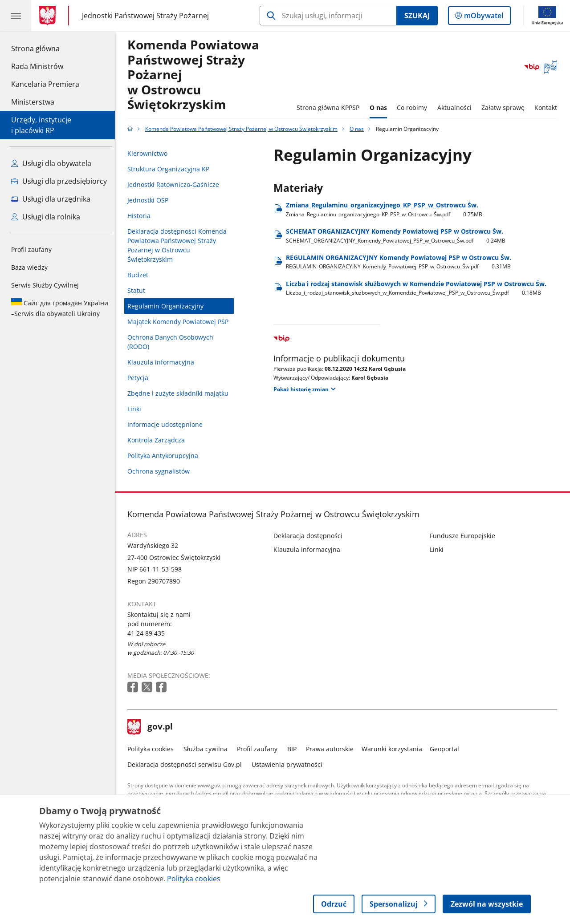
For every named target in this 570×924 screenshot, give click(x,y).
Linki (137, 409)
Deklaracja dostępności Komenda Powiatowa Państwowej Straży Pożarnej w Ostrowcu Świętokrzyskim (180, 245)
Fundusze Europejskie (465, 536)
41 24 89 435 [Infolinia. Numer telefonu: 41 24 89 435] (149, 633)
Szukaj (417, 16)
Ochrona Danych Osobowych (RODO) (173, 342)
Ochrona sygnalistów (161, 471)
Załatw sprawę (505, 107)
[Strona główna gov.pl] (49, 16)
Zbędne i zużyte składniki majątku (181, 393)
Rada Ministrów (37, 66)
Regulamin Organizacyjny (168, 306)
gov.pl (153, 727)
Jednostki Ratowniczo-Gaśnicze (176, 184)
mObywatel (483, 17)
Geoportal (447, 749)
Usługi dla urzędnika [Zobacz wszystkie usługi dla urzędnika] (51, 199)
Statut (139, 290)
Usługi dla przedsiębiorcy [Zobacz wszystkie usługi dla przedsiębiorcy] (59, 181)
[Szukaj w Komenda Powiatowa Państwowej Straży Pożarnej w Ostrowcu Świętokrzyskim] (328, 16)
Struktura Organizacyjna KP (171, 169)
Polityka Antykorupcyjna (165, 456)
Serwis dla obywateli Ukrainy (60, 308)
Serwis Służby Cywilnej (45, 285)
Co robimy (414, 107)
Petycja (140, 378)
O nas (381, 107)
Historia (142, 216)
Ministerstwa (33, 102)
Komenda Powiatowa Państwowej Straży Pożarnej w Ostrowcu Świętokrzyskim (196, 75)
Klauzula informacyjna (163, 362)
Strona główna (45, 48)
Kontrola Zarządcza (159, 440)
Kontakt (548, 107)
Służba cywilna (208, 749)
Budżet (140, 275)
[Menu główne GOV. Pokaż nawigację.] (16, 16)
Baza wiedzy (29, 267)
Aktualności (457, 107)
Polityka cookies (153, 749)
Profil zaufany (31, 249)
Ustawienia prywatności (289, 764)
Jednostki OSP (151, 200)
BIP (294, 749)
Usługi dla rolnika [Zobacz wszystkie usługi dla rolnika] (46, 217)
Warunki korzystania (394, 749)
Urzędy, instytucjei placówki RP (41, 125)
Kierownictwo (150, 153)
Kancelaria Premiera (45, 84)
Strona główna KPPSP (331, 107)
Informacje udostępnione (168, 424)
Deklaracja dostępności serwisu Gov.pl (187, 764)
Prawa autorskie (332, 749)
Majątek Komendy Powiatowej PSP (181, 322)
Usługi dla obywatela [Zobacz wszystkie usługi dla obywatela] (51, 163)
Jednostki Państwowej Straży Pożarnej (145, 15)
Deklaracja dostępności (311, 536)
